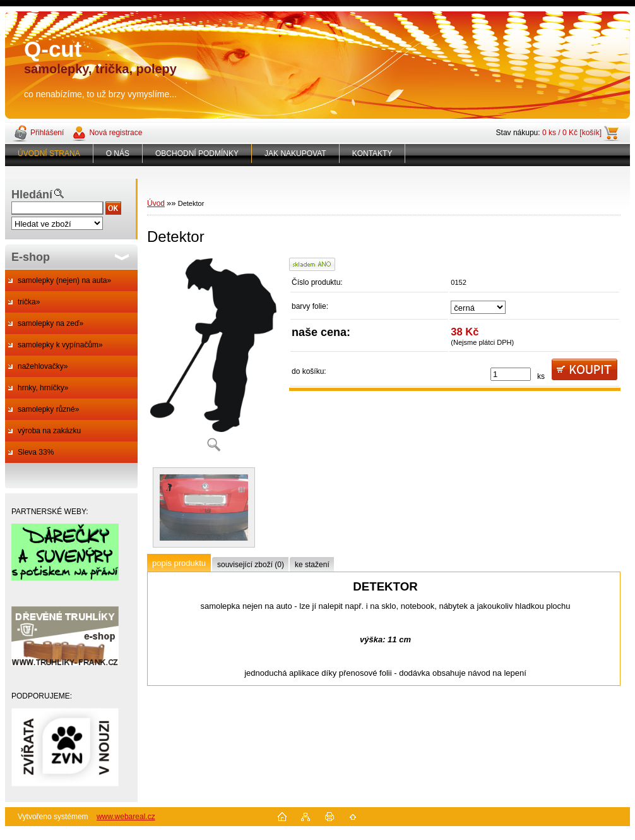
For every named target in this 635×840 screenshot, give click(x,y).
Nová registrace (116, 133)
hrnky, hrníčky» (43, 388)
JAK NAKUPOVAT (295, 153)
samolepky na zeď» (50, 323)
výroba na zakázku (49, 431)
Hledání (32, 195)
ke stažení (312, 565)
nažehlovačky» (43, 366)
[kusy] (511, 374)
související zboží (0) (251, 565)
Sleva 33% (36, 452)
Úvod (156, 203)
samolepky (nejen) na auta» (64, 280)
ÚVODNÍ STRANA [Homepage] (49, 153)
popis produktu (179, 563)
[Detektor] (213, 359)
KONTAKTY (372, 153)
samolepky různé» (48, 409)
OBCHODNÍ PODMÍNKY (197, 153)
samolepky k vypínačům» (60, 345)
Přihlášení (47, 133)
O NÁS (118, 153)
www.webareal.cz (126, 817)
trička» (29, 302)
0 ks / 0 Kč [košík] (572, 133)
